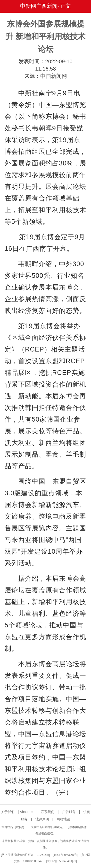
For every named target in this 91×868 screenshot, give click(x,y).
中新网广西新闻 (39, 6)
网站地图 (63, 819)
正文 (66, 6)
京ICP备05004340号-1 (61, 861)
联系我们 (48, 812)
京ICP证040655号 (65, 855)
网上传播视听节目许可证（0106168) (25, 855)
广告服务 (69, 812)
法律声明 (42, 819)
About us (26, 812)
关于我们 (8, 812)
